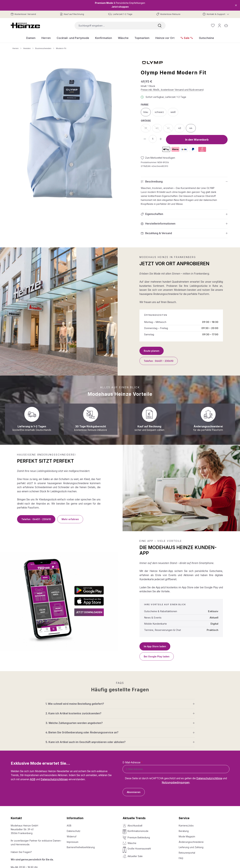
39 (148, 129)
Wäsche (132, 843)
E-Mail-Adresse (133, 762)
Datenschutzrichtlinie (209, 778)
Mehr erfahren (70, 519)
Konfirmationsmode (138, 831)
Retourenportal (187, 853)
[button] (184, 182)
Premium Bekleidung (139, 837)
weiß (173, 112)
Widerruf (72, 836)
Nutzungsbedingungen (176, 782)
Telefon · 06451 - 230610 (159, 361)
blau (146, 112)
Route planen (152, 351)
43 (180, 128)
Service (184, 818)
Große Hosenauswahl (139, 849)
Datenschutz (74, 831)
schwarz (159, 112)
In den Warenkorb (197, 140)
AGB (33, 779)
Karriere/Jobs (186, 826)
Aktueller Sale (135, 856)
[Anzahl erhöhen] (161, 139)
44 (191, 128)
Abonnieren (134, 792)
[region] (70, 133)
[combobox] (114, 26)
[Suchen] (160, 26)
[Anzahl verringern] (145, 139)
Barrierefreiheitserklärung (81, 847)
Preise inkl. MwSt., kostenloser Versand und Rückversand (172, 90)
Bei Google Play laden (157, 656)
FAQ (181, 858)
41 (170, 129)
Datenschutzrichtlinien (54, 779)
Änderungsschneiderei (191, 842)
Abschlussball (135, 826)
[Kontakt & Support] (216, 14)
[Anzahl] (153, 139)
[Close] (236, 5)
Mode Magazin (187, 836)
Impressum (73, 842)
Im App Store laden (155, 646)
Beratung (184, 831)
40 (159, 129)
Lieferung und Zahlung (191, 847)
